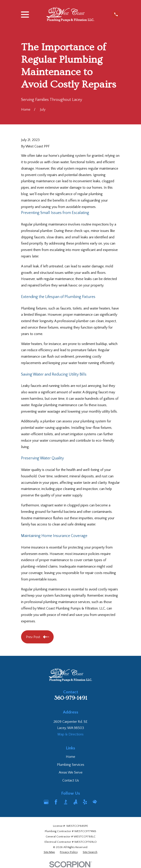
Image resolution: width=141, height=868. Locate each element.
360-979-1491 (71, 698)
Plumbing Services (71, 765)
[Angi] (75, 802)
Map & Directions (70, 734)
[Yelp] (85, 802)
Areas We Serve (71, 772)
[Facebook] (56, 802)
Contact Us (71, 780)
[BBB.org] (66, 802)
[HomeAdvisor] (95, 802)
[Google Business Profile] (46, 802)
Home (70, 757)
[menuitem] (49, 852)
